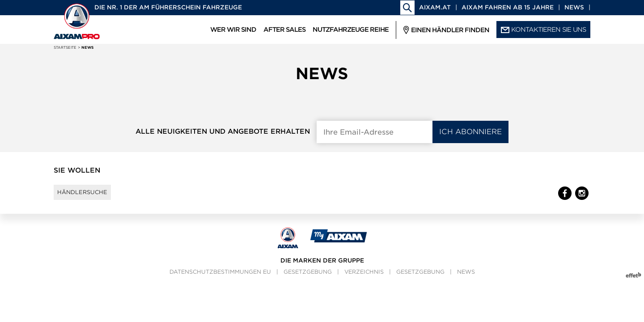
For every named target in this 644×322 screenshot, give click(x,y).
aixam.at (435, 7)
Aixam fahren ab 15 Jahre (508, 7)
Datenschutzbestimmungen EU (220, 280)
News (574, 7)
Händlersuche (91, 196)
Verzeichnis (364, 280)
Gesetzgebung (308, 280)
